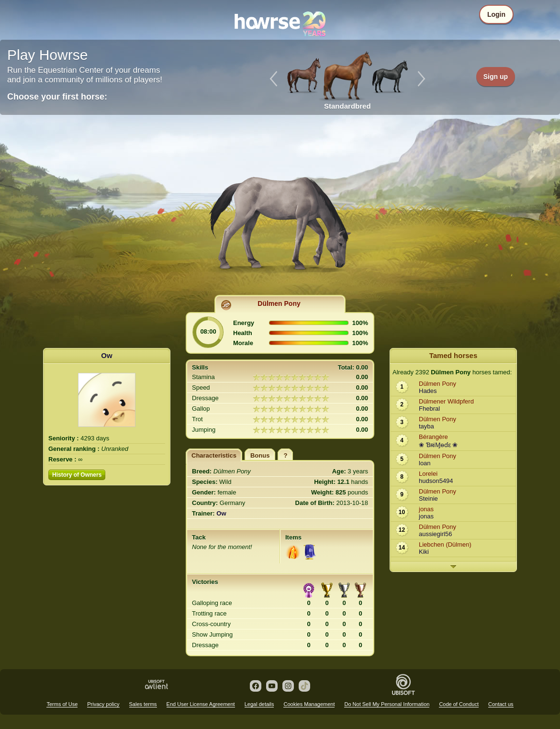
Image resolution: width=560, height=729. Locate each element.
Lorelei (428, 474)
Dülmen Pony (279, 303)
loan (425, 463)
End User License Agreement (201, 704)
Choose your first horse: (57, 97)
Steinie (428, 499)
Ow (106, 355)
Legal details (259, 704)
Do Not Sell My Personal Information (387, 704)
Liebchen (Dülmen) (445, 544)
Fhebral (429, 409)
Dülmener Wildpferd (446, 401)
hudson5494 (436, 481)
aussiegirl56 (435, 534)
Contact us (501, 704)
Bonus (260, 455)
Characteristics (214, 455)
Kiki (424, 552)
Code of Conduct (459, 704)
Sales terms (143, 704)
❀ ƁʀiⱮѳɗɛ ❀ (438, 445)
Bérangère (433, 437)
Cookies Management (309, 704)
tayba (426, 426)
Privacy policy (103, 704)
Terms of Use (62, 704)
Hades (428, 391)
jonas (426, 509)
